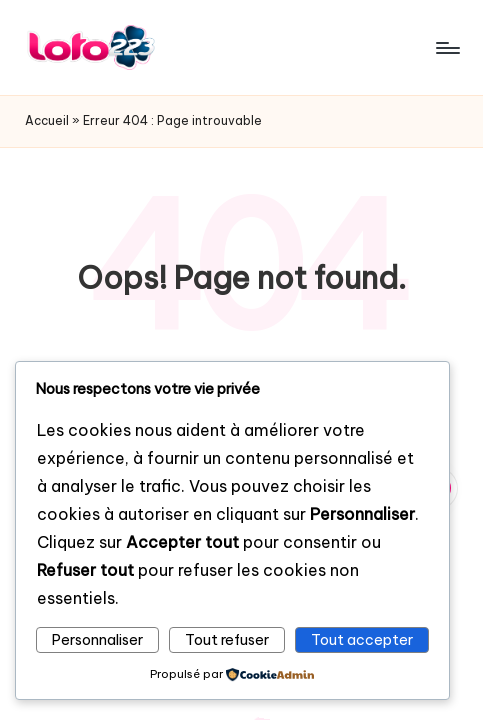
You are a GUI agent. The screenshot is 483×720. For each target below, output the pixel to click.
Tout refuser (227, 640)
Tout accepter (362, 640)
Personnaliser (97, 640)
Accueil (47, 120)
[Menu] (446, 48)
